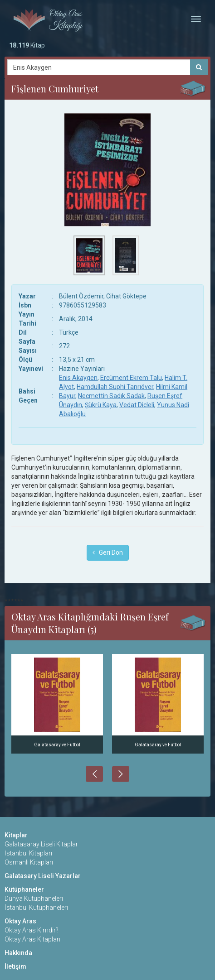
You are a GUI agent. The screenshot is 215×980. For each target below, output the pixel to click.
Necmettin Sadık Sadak (111, 396)
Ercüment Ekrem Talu (131, 378)
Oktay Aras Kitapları (32, 939)
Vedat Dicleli (137, 405)
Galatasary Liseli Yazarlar (43, 876)
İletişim (15, 966)
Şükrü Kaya (101, 405)
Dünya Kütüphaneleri (34, 898)
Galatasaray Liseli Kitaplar (41, 844)
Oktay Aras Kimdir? (32, 930)
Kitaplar (16, 835)
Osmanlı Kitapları (29, 862)
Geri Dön (108, 552)
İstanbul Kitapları (28, 853)
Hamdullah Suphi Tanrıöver (115, 387)
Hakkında (18, 953)
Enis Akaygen (78, 378)
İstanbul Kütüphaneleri (36, 908)
